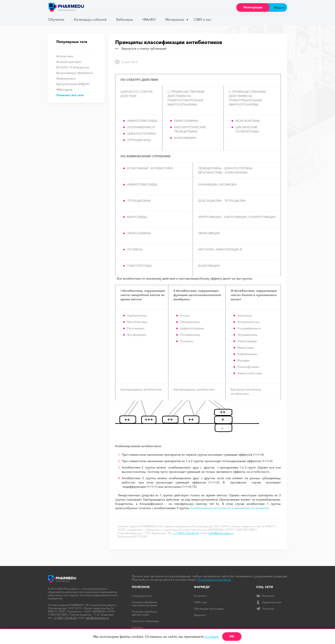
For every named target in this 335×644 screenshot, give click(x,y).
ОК (232, 636)
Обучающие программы (209, 609)
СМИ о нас (203, 19)
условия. (212, 637)
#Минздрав (64, 90)
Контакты (137, 627)
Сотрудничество (142, 596)
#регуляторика (67, 84)
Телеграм (265, 609)
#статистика (65, 56)
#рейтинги (85, 73)
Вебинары (125, 19)
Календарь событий (90, 19)
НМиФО (149, 19)
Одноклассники (269, 602)
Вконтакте (265, 596)
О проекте (200, 596)
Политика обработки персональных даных (145, 604)
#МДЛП (84, 84)
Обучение (56, 19)
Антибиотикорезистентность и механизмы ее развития (229, 508)
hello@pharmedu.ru (221, 533)
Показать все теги (70, 95)
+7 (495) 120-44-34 (186, 533)
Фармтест (200, 615)
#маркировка (66, 78)
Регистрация (253, 7)
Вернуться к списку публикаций (141, 49)
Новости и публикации (145, 621)
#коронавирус (67, 73)
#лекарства (81, 67)
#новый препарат (69, 62)
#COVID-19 (64, 67)
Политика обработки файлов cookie (144, 613)
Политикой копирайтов (215, 580)
